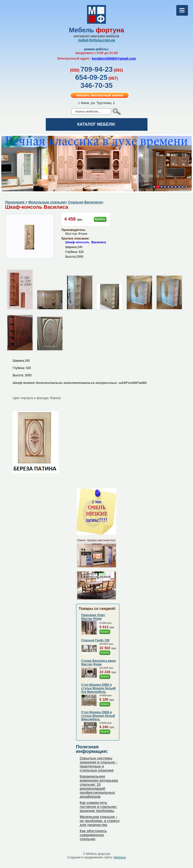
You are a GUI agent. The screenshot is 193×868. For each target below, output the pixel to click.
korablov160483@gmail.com (114, 58)
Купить (100, 219)
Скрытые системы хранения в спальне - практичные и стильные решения (98, 764)
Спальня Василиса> (86, 202)
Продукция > (16, 202)
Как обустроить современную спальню (93, 835)
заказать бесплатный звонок (99, 95)
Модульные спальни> (48, 202)
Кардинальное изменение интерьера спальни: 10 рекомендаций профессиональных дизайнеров (99, 786)
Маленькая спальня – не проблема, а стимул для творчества (100, 821)
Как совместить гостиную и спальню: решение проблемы (98, 807)
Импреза (120, 857)
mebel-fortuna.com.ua (96, 40)
